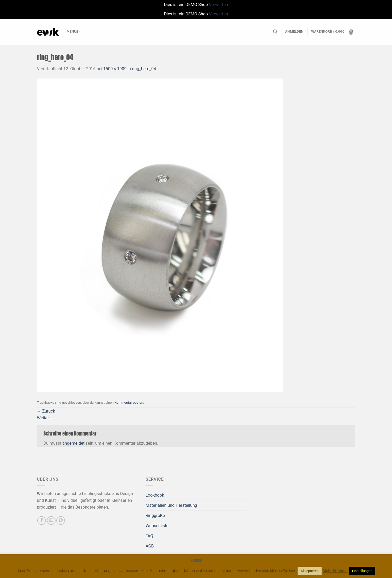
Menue (74, 32)
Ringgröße (155, 516)
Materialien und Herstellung (171, 505)
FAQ (149, 536)
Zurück (46, 411)
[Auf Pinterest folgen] (61, 520)
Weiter (46, 418)
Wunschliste (157, 526)
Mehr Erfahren (335, 571)
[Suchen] (275, 32)
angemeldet (73, 443)
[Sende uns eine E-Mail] (51, 520)
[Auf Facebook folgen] (42, 520)
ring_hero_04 (144, 69)
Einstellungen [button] (362, 571)
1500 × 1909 (115, 69)
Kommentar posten (129, 403)
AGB (150, 546)
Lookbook (155, 495)
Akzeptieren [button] (310, 571)
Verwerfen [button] (218, 5)
